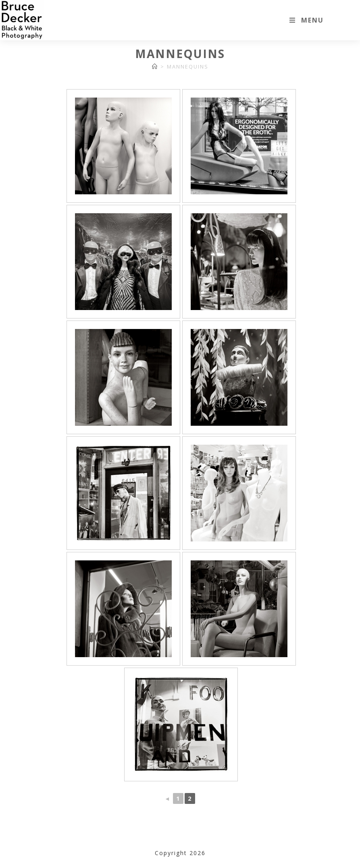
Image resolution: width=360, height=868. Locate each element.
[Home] (155, 67)
